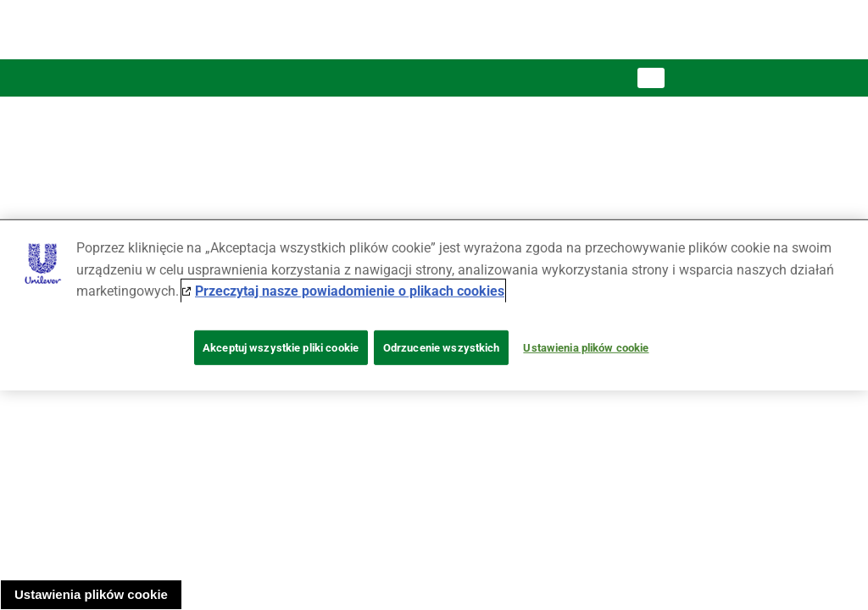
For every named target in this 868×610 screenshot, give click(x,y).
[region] (434, 305)
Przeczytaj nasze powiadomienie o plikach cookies (350, 291)
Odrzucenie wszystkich (442, 348)
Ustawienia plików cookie (91, 594)
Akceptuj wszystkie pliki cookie (281, 348)
